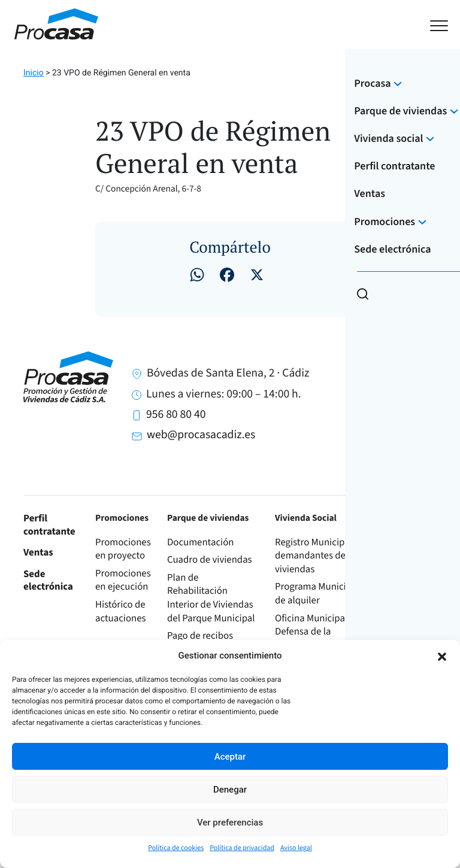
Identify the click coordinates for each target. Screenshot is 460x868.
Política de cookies (176, 848)
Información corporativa (408, 594)
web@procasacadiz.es (201, 435)
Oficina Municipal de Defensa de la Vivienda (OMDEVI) (317, 632)
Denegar (230, 790)
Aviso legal (296, 848)
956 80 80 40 (176, 414)
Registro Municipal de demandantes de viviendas (320, 556)
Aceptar (230, 757)
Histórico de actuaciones (121, 611)
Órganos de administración (414, 625)
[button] (442, 655)
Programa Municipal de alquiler (317, 594)
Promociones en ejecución (123, 580)
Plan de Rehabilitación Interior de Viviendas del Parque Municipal (211, 598)
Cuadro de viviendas (210, 560)
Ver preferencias (230, 823)
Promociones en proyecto (123, 549)
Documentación (200, 542)
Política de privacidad (242, 848)
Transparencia (412, 573)
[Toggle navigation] (439, 24)
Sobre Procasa (400, 549)
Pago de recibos (200, 636)
